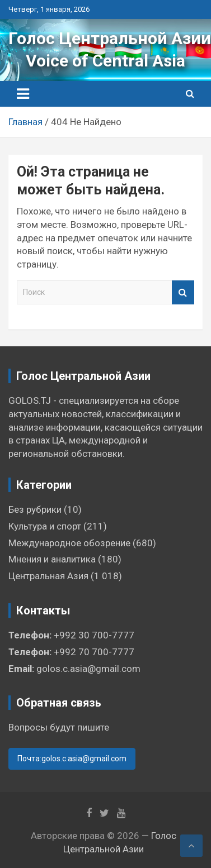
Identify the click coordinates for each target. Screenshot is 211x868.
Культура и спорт (45, 526)
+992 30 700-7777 (94, 635)
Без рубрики (35, 509)
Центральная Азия (48, 576)
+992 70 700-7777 (94, 652)
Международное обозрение (69, 543)
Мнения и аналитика (52, 559)
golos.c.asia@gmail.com (88, 669)
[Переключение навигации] (23, 94)
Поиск (183, 292)
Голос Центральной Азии (110, 38)
